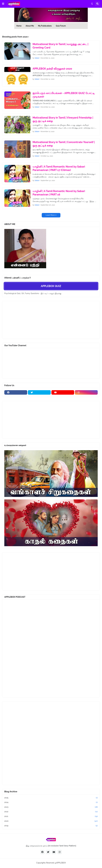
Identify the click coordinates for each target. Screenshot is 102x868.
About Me (30, 26)
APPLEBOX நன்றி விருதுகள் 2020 (52, 69)
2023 (51, 807)
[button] (3, 4)
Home (19, 26)
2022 (51, 812)
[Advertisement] (24, 320)
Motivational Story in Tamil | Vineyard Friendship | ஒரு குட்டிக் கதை (63, 119)
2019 (51, 826)
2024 (51, 802)
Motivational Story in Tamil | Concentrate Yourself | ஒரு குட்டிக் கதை (64, 144)
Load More (50, 215)
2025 (51, 798)
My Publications (45, 26)
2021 (51, 816)
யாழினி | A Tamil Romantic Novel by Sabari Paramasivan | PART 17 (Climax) (59, 168)
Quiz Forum (61, 26)
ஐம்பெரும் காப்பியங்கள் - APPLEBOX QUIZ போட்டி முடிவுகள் (64, 95)
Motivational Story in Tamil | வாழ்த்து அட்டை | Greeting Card (60, 46)
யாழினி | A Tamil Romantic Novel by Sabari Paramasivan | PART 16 (59, 193)
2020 (51, 821)
